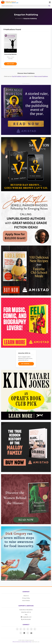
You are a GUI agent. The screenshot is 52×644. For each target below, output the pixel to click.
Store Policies (26, 601)
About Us (26, 596)
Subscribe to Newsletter (26, 610)
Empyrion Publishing (30, 18)
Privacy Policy (26, 598)
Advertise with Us (26, 612)
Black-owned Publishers (41, 76)
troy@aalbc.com (26, 617)
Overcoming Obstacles (10, 54)
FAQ (26, 615)
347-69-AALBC (26, 619)
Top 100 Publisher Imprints (19, 76)
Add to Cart (10, 64)
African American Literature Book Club (22, 642)
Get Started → (26, 364)
